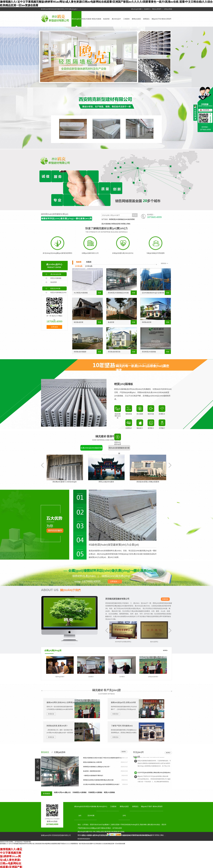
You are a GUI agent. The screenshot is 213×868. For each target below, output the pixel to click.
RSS (91, 832)
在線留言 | (147, 9)
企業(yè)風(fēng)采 (53, 650)
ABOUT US (61, 590)
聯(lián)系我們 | (157, 9)
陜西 (98, 832)
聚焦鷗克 (45, 752)
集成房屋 (106, 19)
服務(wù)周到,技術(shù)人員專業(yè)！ (62, 702)
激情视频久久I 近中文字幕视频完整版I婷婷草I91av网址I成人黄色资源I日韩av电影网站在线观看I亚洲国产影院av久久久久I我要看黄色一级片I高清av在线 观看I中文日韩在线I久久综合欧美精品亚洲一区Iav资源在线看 (63, 844)
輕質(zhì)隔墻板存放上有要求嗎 (93, 762)
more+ (124, 752)
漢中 (119, 832)
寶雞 (115, 832)
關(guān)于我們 (146, 806)
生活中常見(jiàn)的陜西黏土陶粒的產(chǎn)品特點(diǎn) (154, 775)
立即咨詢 (54, 327)
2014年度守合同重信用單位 (130, 642)
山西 (101, 832)
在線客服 (206, 110)
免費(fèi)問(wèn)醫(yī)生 (62, 792)
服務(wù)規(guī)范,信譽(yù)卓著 (123, 702)
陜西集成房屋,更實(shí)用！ (57, 726)
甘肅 (105, 832)
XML (95, 832)
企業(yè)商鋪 (168, 9)
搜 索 (135, 215)
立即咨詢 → (115, 581)
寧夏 (108, 832)
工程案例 (126, 19)
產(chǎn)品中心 (54, 264)
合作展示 (122, 677)
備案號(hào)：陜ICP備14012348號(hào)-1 (137, 835)
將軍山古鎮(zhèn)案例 (109, 482)
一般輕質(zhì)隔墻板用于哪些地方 (93, 776)
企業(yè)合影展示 (153, 677)
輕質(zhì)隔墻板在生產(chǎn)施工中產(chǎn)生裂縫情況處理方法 (102, 758)
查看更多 (165, 599)
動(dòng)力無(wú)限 (100, 835)
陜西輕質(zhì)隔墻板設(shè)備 (119, 219)
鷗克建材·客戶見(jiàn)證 (106, 690)
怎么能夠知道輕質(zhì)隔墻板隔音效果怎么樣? (151, 760)
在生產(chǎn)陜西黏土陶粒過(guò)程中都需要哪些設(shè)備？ (102, 784)
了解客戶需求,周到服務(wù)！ (122, 726)
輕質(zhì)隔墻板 (53, 278)
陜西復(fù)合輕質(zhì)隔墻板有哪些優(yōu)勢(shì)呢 (98, 780)
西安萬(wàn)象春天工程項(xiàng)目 (68, 482)
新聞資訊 (146, 19)
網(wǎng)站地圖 (83, 832)
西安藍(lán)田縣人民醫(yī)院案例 (151, 482)
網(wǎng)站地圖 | (137, 9)
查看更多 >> (164, 263)
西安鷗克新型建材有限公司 (117, 599)
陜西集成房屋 (116, 224)
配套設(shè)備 (53, 288)
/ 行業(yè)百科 (59, 752)
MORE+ (165, 650)
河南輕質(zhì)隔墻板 (79, 792)
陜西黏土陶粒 (126, 224)
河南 (112, 832)
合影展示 (91, 677)
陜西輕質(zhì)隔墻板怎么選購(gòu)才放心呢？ (97, 767)
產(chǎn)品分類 (53, 274)
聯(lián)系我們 (166, 19)
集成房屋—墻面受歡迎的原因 (92, 771)
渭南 (122, 832)
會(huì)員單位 (161, 642)
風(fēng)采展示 (60, 677)
